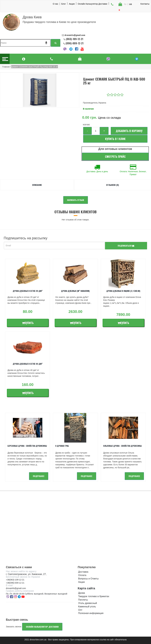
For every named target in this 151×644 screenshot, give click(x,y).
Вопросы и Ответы (88, 579)
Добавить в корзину (129, 131)
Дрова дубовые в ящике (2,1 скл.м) (123, 291)
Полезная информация (91, 613)
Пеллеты (83, 600)
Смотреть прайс (115, 157)
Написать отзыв (76, 200)
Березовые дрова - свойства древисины (27, 446)
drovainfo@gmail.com (16, 588)
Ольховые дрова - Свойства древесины (122, 446)
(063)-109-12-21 (75, 39)
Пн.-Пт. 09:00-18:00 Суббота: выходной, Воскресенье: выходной (37, 594)
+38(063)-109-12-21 (15, 580)
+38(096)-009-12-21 (15, 583)
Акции (72, 4)
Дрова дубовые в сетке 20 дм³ (28, 291)
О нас (56, 4)
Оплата (82, 575)
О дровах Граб (62, 446)
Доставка (83, 572)
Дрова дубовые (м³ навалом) (75, 291)
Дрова (82, 593)
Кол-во (86, 125)
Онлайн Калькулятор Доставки (92, 4)
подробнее (39, 476)
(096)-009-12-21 (74, 43)
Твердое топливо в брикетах (94, 596)
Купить (28, 323)
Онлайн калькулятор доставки (42, 627)
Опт (80, 610)
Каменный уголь (87, 607)
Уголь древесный (88, 603)
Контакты (145, 4)
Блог (64, 4)
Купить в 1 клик (115, 139)
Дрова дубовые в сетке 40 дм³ (28, 364)
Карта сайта (86, 588)
